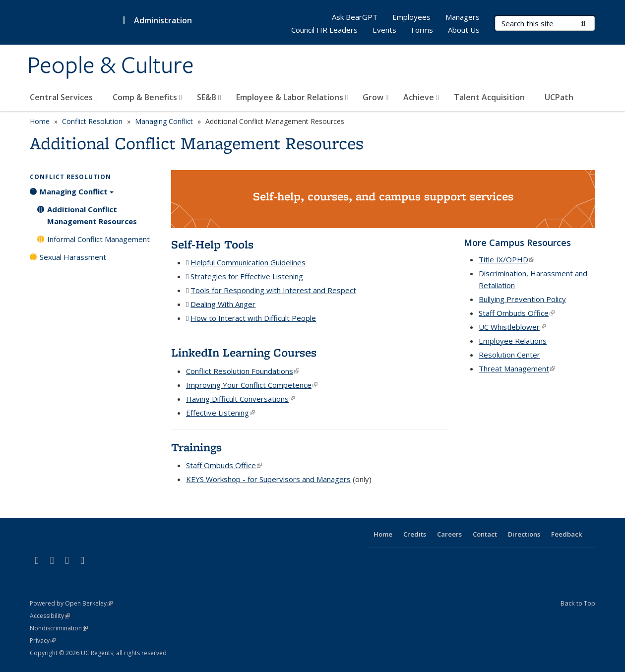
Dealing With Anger (223, 304)
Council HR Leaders (324, 30)
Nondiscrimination (59, 628)
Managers (463, 17)
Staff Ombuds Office (224, 465)
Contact (485, 534)
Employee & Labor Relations (292, 97)
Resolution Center (509, 355)
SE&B (209, 97)
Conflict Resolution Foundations (243, 371)
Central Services (64, 97)
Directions (524, 534)
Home (40, 121)
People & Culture (111, 66)
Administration (163, 20)
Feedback (566, 534)
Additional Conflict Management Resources (92, 215)
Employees (411, 17)
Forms (422, 30)
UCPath (559, 97)
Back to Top (578, 603)
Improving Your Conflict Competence (252, 385)
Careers (449, 534)
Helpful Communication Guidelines (248, 262)
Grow (375, 97)
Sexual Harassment (73, 257)
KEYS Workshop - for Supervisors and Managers (268, 479)
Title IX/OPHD (506, 259)
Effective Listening (220, 413)
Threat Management (517, 368)
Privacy (43, 641)
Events (384, 30)
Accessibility (50, 616)
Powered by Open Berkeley (71, 603)
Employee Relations (513, 341)
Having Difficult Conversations (240, 399)
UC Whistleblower (512, 327)
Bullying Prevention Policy (522, 299)
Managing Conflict (164, 121)
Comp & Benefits (147, 97)
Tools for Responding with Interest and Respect (273, 290)
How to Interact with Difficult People (253, 318)
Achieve (421, 97)
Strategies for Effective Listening (247, 276)
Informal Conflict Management (98, 239)
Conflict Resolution (92, 121)
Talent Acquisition (492, 97)
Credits (415, 534)
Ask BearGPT (355, 17)
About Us (464, 30)
